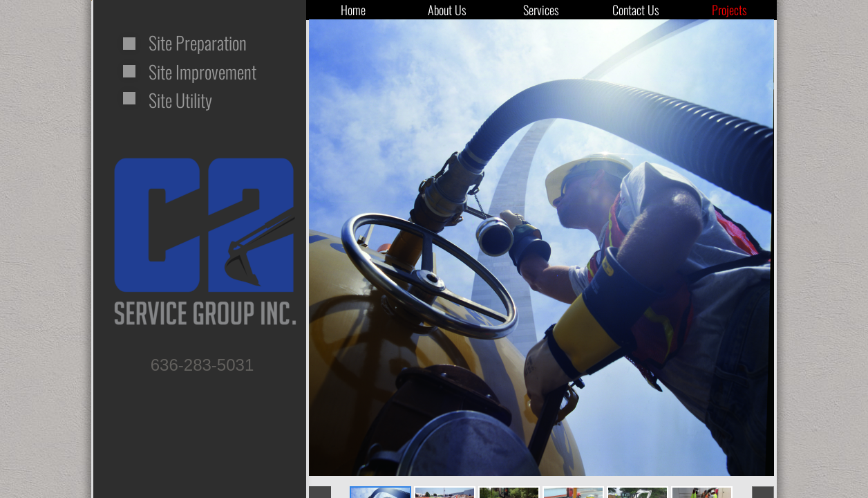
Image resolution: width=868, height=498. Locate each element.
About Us (447, 10)
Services (541, 10)
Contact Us (636, 10)
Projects (729, 10)
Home (353, 10)
